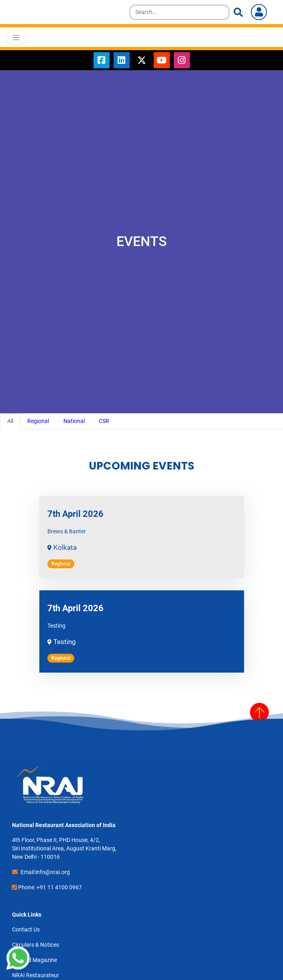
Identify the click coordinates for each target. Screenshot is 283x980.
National (74, 421)
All (10, 421)
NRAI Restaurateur (36, 975)
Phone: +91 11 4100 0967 (50, 887)
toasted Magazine (35, 960)
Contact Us (26, 929)
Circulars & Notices (36, 945)
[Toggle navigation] (16, 37)
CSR (104, 421)
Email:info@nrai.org (45, 872)
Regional (38, 421)
